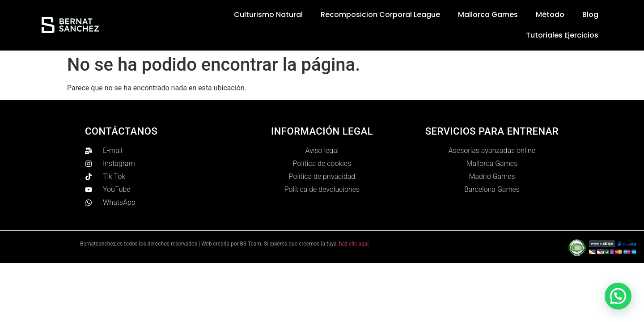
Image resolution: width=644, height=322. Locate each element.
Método (550, 15)
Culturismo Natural (268, 15)
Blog (590, 15)
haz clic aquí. (355, 244)
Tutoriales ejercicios (562, 35)
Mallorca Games (488, 15)
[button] (618, 296)
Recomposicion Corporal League (380, 15)
